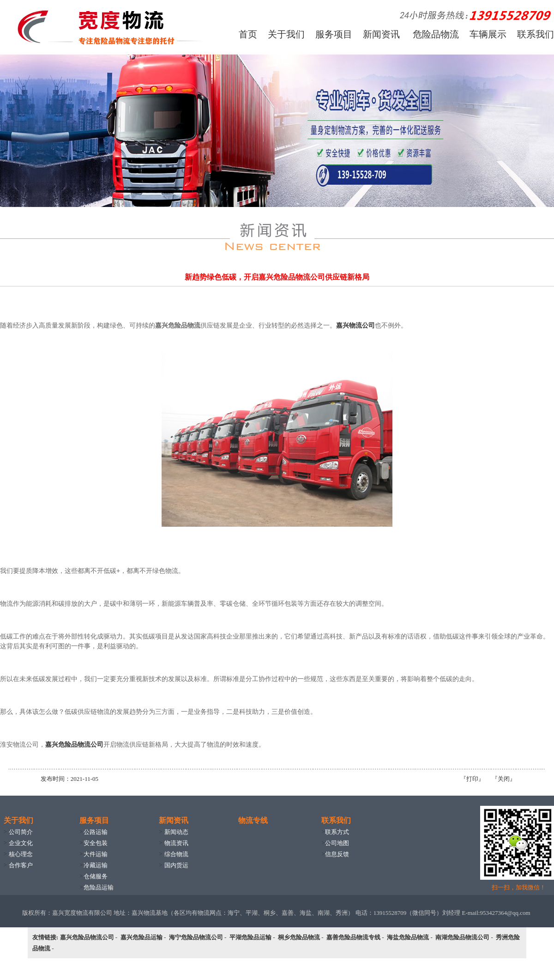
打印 (472, 779)
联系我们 (536, 34)
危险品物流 (436, 34)
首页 (248, 34)
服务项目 (334, 34)
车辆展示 (488, 34)
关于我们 (286, 34)
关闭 (504, 779)
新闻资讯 (381, 34)
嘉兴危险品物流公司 (74, 744)
